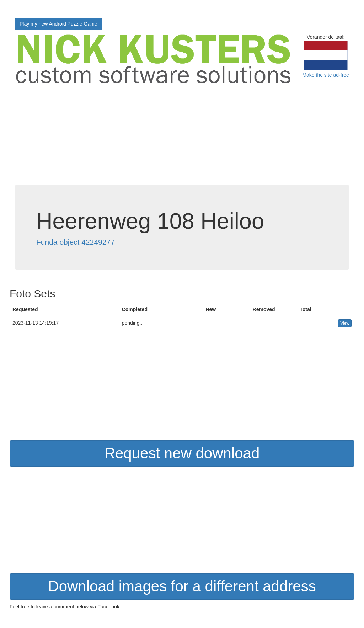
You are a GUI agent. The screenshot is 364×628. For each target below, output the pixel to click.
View (345, 323)
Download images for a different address (182, 586)
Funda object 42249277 (76, 242)
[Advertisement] (182, 135)
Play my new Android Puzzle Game (58, 24)
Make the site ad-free (326, 75)
